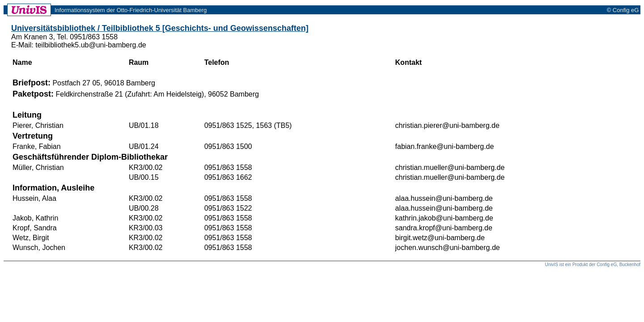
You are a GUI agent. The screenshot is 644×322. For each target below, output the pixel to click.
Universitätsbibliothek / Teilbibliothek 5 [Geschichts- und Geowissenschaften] (160, 28)
